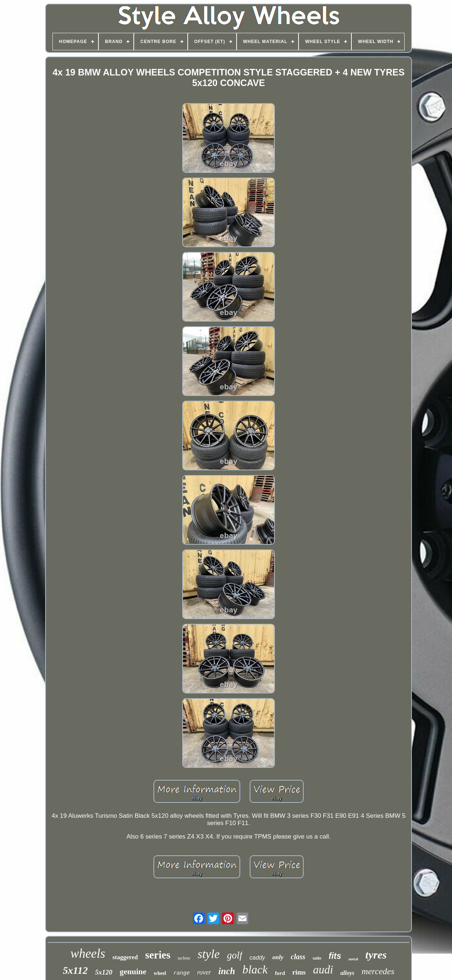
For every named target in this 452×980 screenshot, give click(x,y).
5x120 (104, 972)
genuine (133, 971)
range (182, 973)
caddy (258, 958)
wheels (88, 954)
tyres (376, 955)
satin (317, 958)
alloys (347, 973)
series (158, 955)
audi (323, 970)
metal (353, 959)
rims (299, 972)
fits (335, 956)
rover (204, 972)
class (298, 957)
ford (280, 973)
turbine (184, 958)
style (209, 954)
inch (227, 971)
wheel (160, 973)
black (255, 969)
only (278, 957)
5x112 (75, 970)
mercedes (378, 971)
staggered (125, 957)
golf (235, 955)
